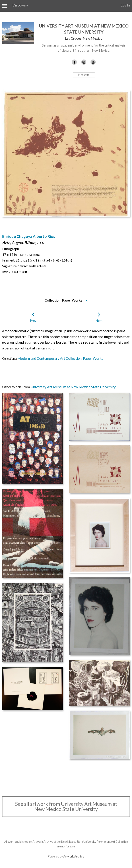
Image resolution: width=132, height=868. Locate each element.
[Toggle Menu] (5, 6)
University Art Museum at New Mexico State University (73, 387)
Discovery (20, 5)
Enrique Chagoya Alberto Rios (29, 236)
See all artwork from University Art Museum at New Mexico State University (66, 806)
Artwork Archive (74, 856)
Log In (125, 5)
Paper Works (93, 358)
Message (84, 75)
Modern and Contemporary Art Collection (49, 358)
